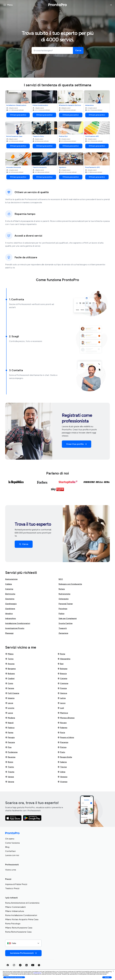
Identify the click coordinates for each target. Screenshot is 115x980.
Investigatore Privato (15, 628)
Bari (61, 664)
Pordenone (11, 752)
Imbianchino (11, 618)
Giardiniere (10, 609)
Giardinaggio (11, 604)
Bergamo (10, 669)
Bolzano (10, 674)
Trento (10, 767)
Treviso (62, 767)
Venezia (62, 777)
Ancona (10, 664)
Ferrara (10, 688)
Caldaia (9, 584)
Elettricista (10, 594)
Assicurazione (11, 579)
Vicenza (62, 782)
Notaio (62, 589)
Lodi (61, 708)
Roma (61, 654)
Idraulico (9, 614)
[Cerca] (78, 50)
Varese (10, 777)
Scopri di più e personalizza (14, 977)
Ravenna (10, 757)
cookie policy (37, 973)
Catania (62, 679)
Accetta (107, 977)
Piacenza (63, 742)
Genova (62, 693)
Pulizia (61, 614)
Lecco (62, 703)
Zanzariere (63, 633)
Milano (9, 654)
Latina (62, 698)
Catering (9, 589)
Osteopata (64, 599)
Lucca (9, 713)
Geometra (10, 599)
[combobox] (23, 943)
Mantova (63, 713)
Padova (10, 728)
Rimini (9, 762)
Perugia (10, 738)
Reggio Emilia (65, 757)
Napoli (9, 723)
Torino (9, 659)
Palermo (62, 728)
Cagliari (10, 679)
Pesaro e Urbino (66, 738)
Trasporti (63, 628)
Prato (61, 752)
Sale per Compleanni (68, 618)
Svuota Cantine (66, 623)
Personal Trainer (66, 604)
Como (9, 683)
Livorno (10, 708)
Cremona (63, 683)
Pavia (61, 733)
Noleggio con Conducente (70, 584)
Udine (61, 772)
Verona (10, 782)
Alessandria (64, 659)
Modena (10, 718)
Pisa (8, 747)
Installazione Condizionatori (18, 623)
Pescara (10, 742)
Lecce (9, 703)
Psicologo (63, 609)
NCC (61, 579)
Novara (62, 723)
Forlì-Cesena (12, 693)
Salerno (62, 762)
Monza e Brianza (66, 718)
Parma (9, 733)
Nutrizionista (64, 594)
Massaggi (9, 633)
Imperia (10, 698)
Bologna (62, 669)
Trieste (10, 772)
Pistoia (62, 747)
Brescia (62, 674)
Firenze (62, 688)
